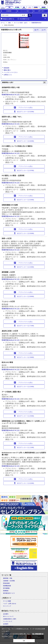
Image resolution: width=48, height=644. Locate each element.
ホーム (3, 23)
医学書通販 (6, 588)
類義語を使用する (9, 19)
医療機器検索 (7, 586)
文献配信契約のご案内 (10, 619)
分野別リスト (8, 75)
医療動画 (6, 591)
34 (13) (17, 95)
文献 (9, 23)
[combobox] (10, 15)
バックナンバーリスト (11, 72)
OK (24, 641)
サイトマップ (7, 606)
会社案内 (6, 614)
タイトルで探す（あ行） (21, 23)
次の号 (44, 30)
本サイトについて (8, 616)
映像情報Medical (36, 23)
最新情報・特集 (8, 578)
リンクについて (8, 621)
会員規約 (6, 624)
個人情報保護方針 (38, 634)
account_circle (46, 2)
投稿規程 (6, 68)
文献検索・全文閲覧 (9, 581)
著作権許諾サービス (9, 593)
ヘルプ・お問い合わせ (10, 604)
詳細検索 (9, 11)
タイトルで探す (25, 11)
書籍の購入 (7, 70)
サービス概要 (7, 601)
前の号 (36, 30)
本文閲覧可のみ (25, 19)
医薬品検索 (6, 583)
